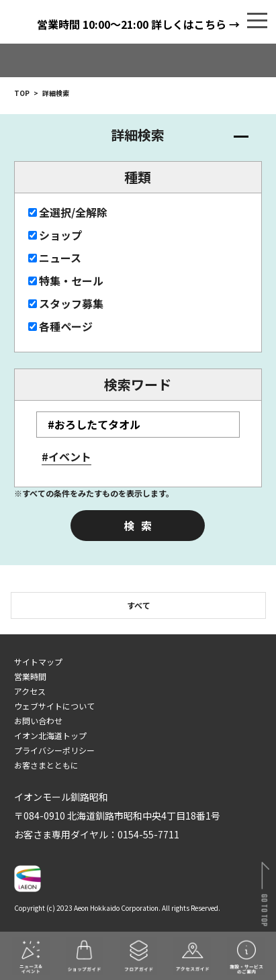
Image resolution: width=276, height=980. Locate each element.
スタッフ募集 (66, 303)
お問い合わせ (38, 721)
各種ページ (60, 326)
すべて (139, 605)
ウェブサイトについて (54, 706)
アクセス (30, 691)
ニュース (55, 258)
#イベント (66, 456)
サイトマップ (38, 661)
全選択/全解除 (68, 212)
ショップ (55, 235)
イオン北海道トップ (50, 735)
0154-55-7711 (148, 834)
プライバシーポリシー (54, 750)
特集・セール (66, 281)
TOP (22, 93)
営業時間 (30, 676)
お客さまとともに (46, 765)
